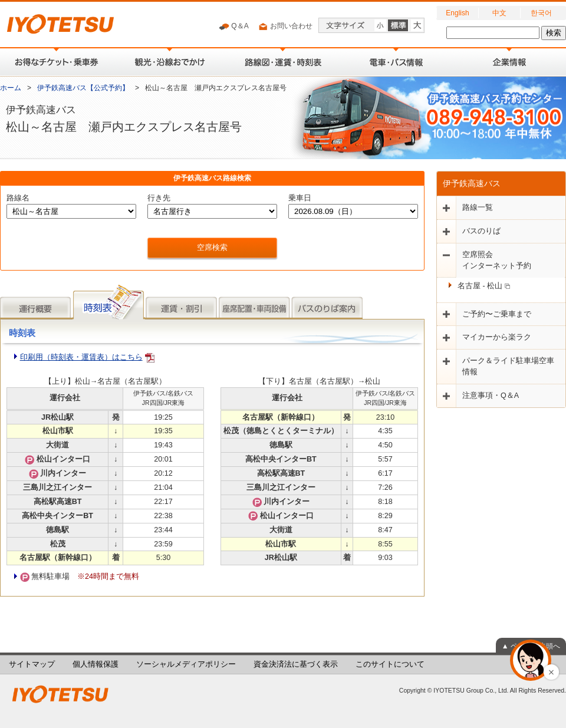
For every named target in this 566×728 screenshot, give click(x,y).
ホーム (11, 88)
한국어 (541, 13)
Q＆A (234, 27)
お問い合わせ (285, 27)
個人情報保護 (96, 664)
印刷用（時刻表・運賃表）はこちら (81, 357)
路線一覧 (478, 207)
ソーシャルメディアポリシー (186, 664)
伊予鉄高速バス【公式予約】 (83, 88)
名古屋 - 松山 (484, 286)
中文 (499, 13)
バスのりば (481, 231)
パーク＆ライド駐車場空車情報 (508, 366)
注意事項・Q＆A (491, 396)
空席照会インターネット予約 (497, 260)
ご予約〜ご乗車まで (497, 314)
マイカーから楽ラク (497, 337)
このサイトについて (390, 664)
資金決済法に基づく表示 (296, 664)
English (457, 13)
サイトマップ (32, 664)
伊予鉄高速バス (472, 183)
